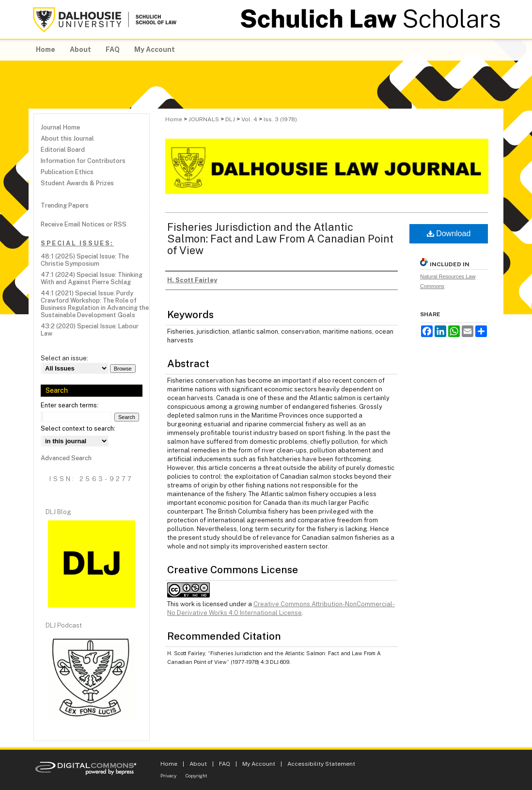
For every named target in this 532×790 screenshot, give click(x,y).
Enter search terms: (70, 405)
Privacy (168, 775)
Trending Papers (65, 205)
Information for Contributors (83, 161)
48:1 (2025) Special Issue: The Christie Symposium (85, 260)
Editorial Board (63, 150)
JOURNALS (204, 119)
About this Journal (67, 138)
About (198, 764)
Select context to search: (78, 428)
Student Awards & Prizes (77, 183)
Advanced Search (66, 458)
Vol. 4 (249, 119)
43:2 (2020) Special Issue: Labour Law (90, 330)
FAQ (225, 764)
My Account (259, 764)
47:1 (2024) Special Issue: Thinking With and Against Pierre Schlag (92, 278)
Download (449, 234)
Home (174, 119)
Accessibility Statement (321, 764)
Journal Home (60, 127)
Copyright (196, 775)
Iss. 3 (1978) (280, 119)
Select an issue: (64, 358)
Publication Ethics (67, 172)
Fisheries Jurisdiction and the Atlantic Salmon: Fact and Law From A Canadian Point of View (280, 239)
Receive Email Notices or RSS (84, 224)
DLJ (230, 119)
